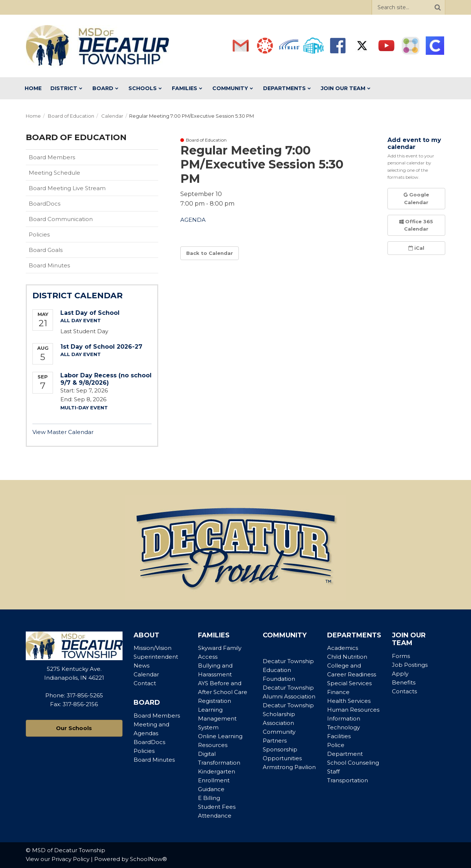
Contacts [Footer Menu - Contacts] (404, 691)
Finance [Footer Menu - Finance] (338, 692)
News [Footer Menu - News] (141, 666)
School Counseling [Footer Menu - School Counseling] (353, 763)
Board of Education (71, 116)
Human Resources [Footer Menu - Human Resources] (353, 710)
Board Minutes (49, 265)
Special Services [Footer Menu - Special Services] (349, 683)
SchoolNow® (148, 859)
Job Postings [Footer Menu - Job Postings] (410, 665)
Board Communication (61, 219)
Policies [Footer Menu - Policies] (144, 751)
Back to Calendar (210, 253)
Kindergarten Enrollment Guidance (217, 780)
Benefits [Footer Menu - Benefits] (404, 682)
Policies (51, 236)
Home (33, 116)
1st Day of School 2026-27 (101, 347)
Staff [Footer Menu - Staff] (333, 771)
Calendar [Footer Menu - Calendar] (146, 674)
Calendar (112, 116)
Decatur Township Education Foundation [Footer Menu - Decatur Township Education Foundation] (288, 670)
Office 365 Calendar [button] (416, 225)
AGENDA (193, 220)
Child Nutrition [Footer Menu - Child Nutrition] (347, 657)
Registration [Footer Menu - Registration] (215, 701)
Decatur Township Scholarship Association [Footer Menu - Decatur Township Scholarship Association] (288, 714)
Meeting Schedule (54, 173)
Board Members (52, 157)
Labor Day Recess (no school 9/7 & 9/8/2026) (106, 379)
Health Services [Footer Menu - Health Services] (349, 701)
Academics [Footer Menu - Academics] (343, 648)
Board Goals (46, 250)
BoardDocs (56, 205)
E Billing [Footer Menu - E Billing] (209, 798)
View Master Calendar (63, 432)
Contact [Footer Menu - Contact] (145, 683)
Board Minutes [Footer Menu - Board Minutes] (154, 760)
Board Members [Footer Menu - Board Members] (157, 716)
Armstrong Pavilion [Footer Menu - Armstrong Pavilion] (289, 767)
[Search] (438, 7)
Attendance (215, 816)
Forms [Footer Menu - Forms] (401, 656)
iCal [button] (416, 248)
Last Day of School (90, 313)
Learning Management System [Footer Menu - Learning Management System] (217, 718)
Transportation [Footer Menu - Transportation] (348, 780)
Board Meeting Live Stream (67, 188)
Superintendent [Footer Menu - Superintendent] (156, 657)
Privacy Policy (70, 859)
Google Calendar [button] (416, 198)
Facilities (339, 736)
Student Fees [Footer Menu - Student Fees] (217, 807)
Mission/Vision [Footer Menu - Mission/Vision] (153, 648)
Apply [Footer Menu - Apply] (400, 674)
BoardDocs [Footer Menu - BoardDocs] (149, 742)
